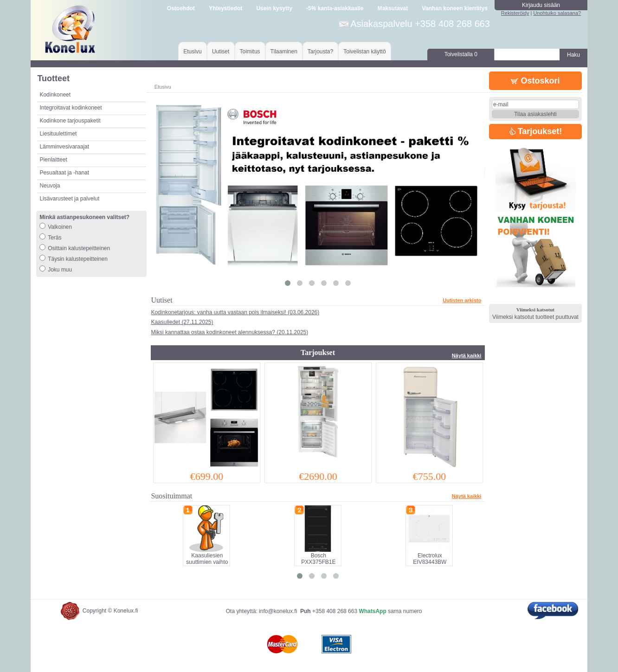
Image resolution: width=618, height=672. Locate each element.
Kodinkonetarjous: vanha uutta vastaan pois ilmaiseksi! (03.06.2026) (235, 312)
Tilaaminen (284, 52)
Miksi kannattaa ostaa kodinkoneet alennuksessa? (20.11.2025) (229, 332)
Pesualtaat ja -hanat (64, 173)
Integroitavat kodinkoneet (71, 108)
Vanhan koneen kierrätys (454, 8)
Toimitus (250, 52)
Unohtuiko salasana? (557, 13)
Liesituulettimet (58, 134)
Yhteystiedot (225, 8)
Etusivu (192, 52)
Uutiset (221, 52)
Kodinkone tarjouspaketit (70, 121)
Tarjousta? (320, 52)
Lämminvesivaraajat (64, 147)
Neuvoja (50, 186)
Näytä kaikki (467, 355)
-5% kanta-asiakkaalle (335, 8)
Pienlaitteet (53, 160)
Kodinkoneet (55, 95)
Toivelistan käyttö (364, 52)
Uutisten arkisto (462, 300)
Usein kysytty (274, 8)
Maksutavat (393, 8)
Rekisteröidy (515, 13)
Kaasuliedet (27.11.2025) (182, 322)
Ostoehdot (181, 8)
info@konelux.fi (278, 611)
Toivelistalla (461, 54)
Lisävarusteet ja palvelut (69, 199)
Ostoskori (535, 81)
